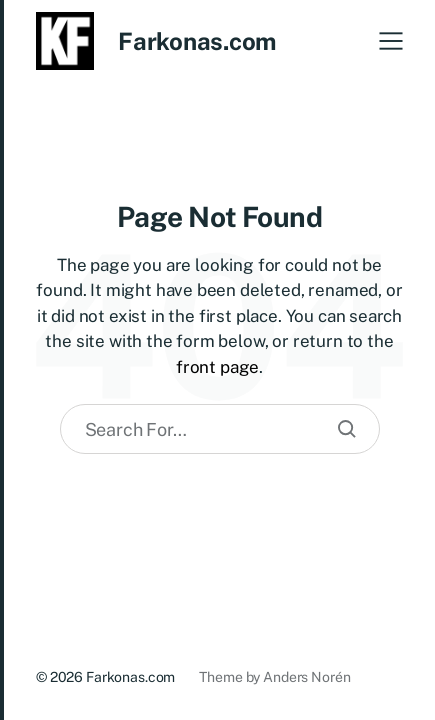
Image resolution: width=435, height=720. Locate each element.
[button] (391, 41)
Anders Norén (306, 677)
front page (217, 367)
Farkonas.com (197, 41)
